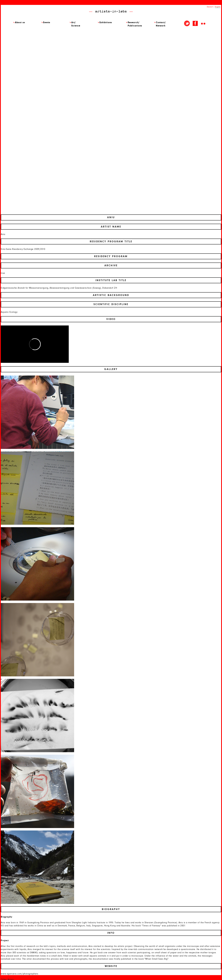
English (218, 7)
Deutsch (210, 7)
